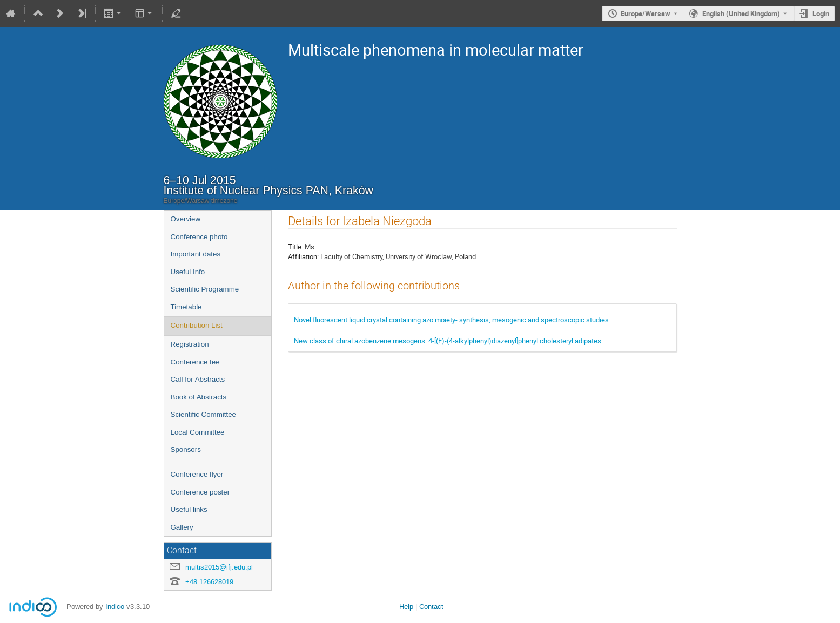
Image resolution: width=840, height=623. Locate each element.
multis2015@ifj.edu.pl (219, 567)
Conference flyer (197, 474)
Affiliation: (303, 256)
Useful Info (188, 272)
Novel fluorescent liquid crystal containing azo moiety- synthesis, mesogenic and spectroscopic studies (451, 320)
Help (406, 607)
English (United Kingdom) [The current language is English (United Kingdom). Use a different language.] (741, 13)
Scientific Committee (203, 414)
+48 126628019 (209, 582)
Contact (431, 607)
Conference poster (200, 492)
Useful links (189, 509)
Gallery (182, 527)
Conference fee (195, 362)
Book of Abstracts (199, 397)
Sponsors (186, 449)
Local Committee (198, 432)
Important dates (196, 254)
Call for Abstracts (198, 379)
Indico (115, 607)
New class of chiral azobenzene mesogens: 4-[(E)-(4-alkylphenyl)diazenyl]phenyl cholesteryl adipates (448, 341)
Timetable (186, 307)
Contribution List (197, 325)
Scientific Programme (205, 289)
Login (821, 13)
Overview (186, 219)
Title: (295, 247)
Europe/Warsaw (646, 13)
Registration (190, 344)
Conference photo (199, 237)
